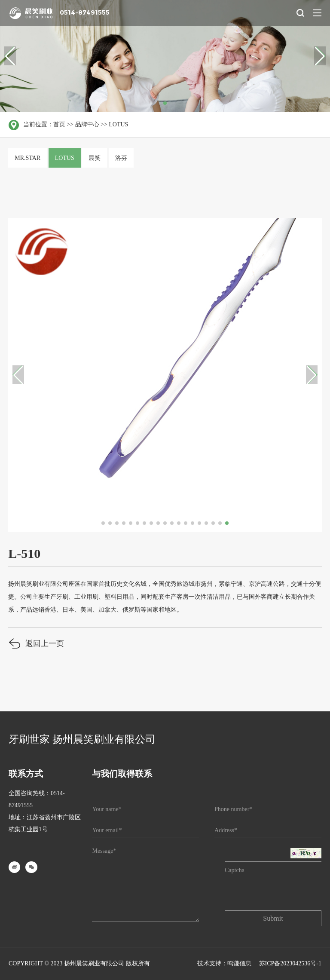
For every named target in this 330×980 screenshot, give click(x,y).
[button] (320, 56)
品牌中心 (87, 124)
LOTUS (118, 124)
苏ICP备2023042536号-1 (290, 963)
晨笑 (95, 158)
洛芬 (121, 158)
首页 (59, 124)
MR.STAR (27, 158)
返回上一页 (36, 645)
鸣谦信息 (239, 963)
